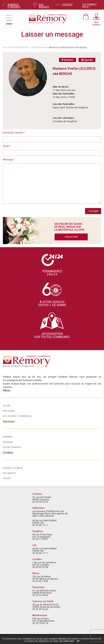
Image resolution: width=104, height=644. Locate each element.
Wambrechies (40, 615)
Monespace (96, 23)
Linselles (37, 559)
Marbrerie (8, 437)
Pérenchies (38, 587)
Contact (7, 478)
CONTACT (67, 5)
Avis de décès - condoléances (30, 47)
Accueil (7, 47)
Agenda (87, 60)
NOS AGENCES (44, 6)
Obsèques (8, 442)
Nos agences (9, 473)
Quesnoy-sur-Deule (43, 601)
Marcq (36, 573)
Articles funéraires (12, 447)
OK (78, 641)
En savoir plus (67, 641)
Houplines (38, 531)
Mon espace (9, 411)
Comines (37, 494)
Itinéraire (68, 60)
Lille (34, 545)
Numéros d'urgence (13, 468)
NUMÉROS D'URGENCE (14, 6)
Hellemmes (38, 508)
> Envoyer (93, 211)
